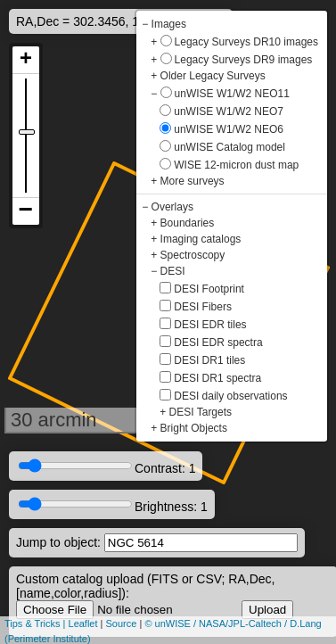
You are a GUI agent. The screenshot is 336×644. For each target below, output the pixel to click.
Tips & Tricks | (37, 623)
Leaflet (83, 623)
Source (122, 623)
